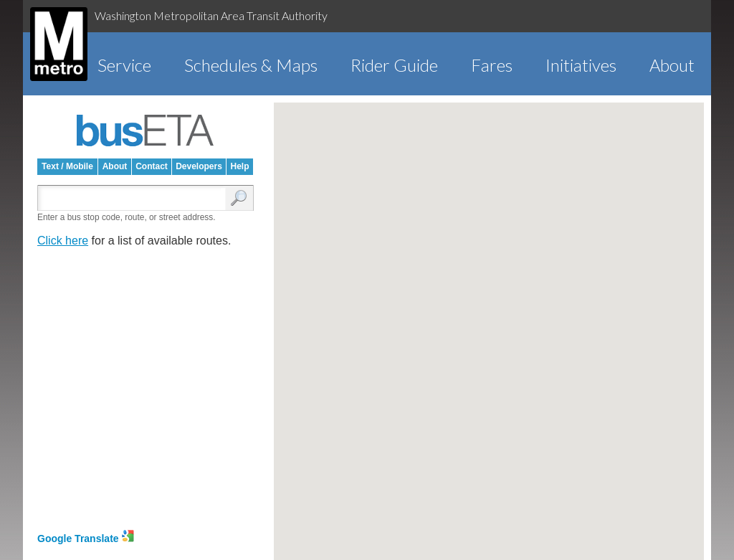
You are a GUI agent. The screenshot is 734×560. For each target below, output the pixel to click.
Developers (199, 166)
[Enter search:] (135, 199)
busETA (146, 130)
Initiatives (581, 65)
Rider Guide (394, 65)
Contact (152, 166)
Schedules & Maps (251, 65)
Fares (492, 65)
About (672, 65)
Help (239, 166)
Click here (63, 241)
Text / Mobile (67, 166)
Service (124, 65)
